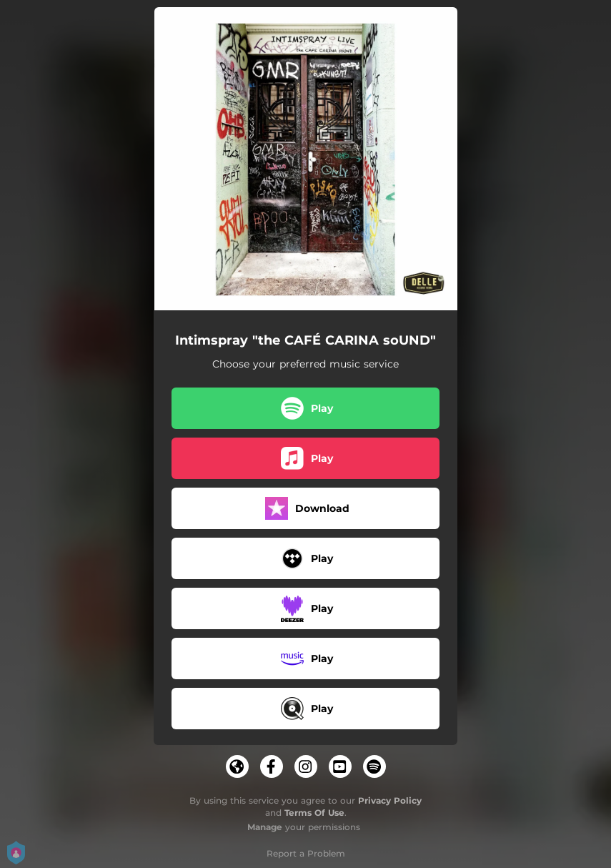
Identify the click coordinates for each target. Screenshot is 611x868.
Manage (265, 827)
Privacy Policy (390, 800)
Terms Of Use (314, 813)
